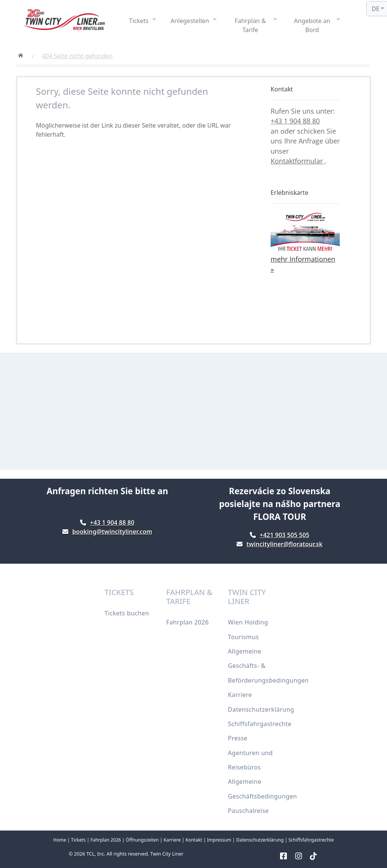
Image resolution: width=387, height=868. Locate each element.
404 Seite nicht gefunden (77, 56)
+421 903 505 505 (284, 535)
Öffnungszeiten (142, 840)
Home (60, 840)
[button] (143, 21)
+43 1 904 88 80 (295, 121)
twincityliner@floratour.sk (284, 544)
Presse (238, 738)
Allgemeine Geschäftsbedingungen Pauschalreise (262, 796)
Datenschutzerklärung (261, 709)
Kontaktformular (298, 161)
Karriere (240, 695)
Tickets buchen (127, 613)
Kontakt (194, 840)
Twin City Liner (167, 854)
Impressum (219, 840)
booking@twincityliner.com (112, 532)
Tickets (78, 840)
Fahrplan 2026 (188, 622)
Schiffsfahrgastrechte (260, 724)
